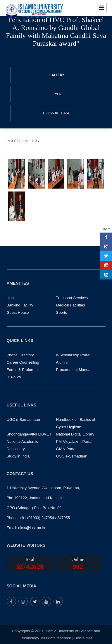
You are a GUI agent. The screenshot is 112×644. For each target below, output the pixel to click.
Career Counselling (23, 362)
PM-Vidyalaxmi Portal (74, 442)
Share (106, 229)
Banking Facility (20, 305)
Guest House (18, 312)
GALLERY (57, 75)
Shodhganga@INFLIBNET (29, 434)
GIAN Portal (66, 449)
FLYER (57, 94)
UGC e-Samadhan (72, 456)
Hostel (12, 298)
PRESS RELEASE (56, 113)
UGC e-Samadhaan (23, 420)
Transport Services (72, 298)
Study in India (18, 456)
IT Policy (14, 377)
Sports (62, 312)
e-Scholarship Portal (73, 355)
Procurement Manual (74, 370)
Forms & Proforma (22, 370)
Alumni (62, 362)
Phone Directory (20, 355)
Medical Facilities (71, 305)
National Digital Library (75, 434)
